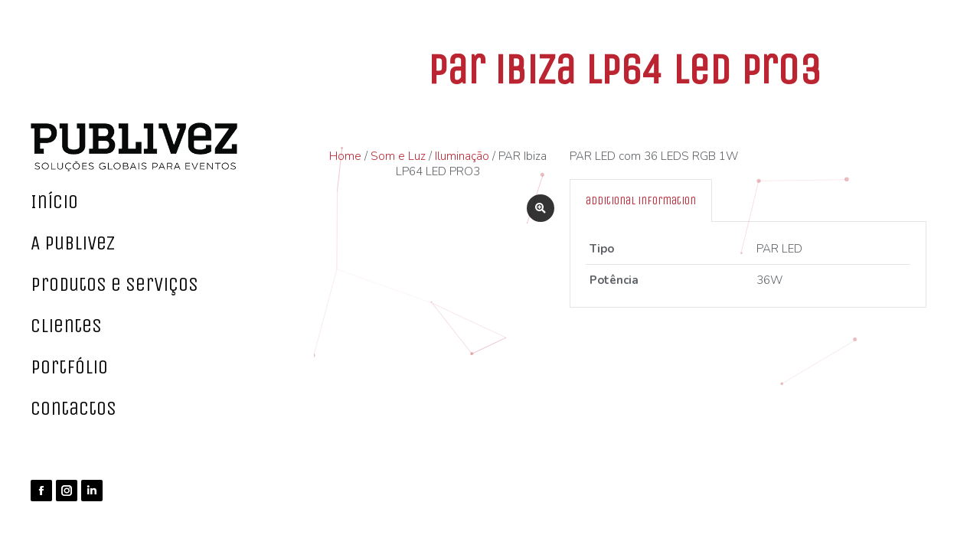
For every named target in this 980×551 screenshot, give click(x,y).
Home (345, 156)
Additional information (641, 201)
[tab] (641, 201)
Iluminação (462, 156)
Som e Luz (398, 156)
